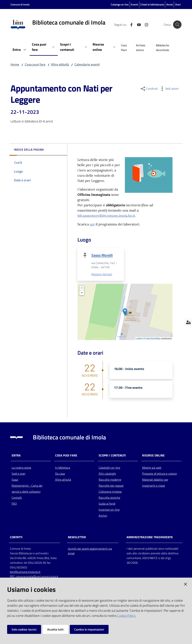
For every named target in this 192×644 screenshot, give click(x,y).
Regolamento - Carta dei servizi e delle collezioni (27, 489)
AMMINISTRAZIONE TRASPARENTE (150, 537)
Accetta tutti (55, 629)
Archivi (103, 516)
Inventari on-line (109, 510)
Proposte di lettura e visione (159, 474)
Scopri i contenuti (112, 455)
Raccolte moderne (110, 480)
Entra (16, 455)
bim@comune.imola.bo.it (25, 572)
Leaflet (139, 339)
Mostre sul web (152, 468)
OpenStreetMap (153, 339)
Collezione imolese (110, 492)
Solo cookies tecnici (24, 629)
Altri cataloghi (107, 474)
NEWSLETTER (77, 537)
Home (15, 64)
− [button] (82, 293)
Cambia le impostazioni (89, 629)
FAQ (14, 504)
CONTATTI (16, 537)
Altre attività (60, 64)
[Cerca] (177, 25)
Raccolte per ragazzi (111, 486)
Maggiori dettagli (102, 274)
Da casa (60, 474)
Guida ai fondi (107, 504)
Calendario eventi (87, 64)
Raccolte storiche (109, 498)
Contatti (17, 498)
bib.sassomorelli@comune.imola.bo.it (106, 216)
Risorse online (153, 455)
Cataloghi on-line (109, 468)
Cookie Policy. (127, 616)
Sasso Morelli (102, 255)
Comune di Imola (20, 4)
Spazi (15, 480)
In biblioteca (63, 468)
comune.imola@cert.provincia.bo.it (37, 577)
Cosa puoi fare (35, 64)
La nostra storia (21, 468)
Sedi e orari (18, 474)
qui (92, 224)
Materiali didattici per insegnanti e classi (155, 483)
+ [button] (82, 288)
